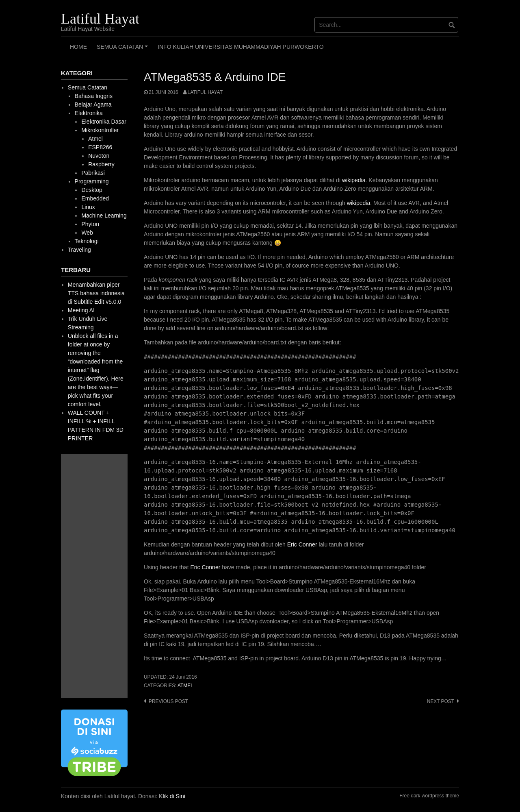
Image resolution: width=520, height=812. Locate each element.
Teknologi (87, 241)
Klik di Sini (172, 796)
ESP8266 (100, 147)
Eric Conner (302, 544)
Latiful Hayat (100, 19)
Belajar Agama (93, 104)
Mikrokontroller (100, 130)
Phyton (90, 224)
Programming (92, 181)
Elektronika (89, 113)
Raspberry (101, 164)
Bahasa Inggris (94, 96)
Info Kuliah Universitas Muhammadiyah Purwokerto (241, 47)
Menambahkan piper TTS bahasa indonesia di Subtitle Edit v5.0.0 (96, 293)
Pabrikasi (93, 173)
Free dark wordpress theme (429, 796)
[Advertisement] (94, 576)
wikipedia (354, 180)
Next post (441, 701)
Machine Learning (104, 216)
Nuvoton (99, 156)
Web (87, 233)
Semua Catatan (123, 50)
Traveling (79, 250)
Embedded (95, 198)
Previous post (168, 701)
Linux (88, 207)
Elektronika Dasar (104, 122)
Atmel (185, 686)
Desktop (92, 190)
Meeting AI (81, 310)
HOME (78, 47)
